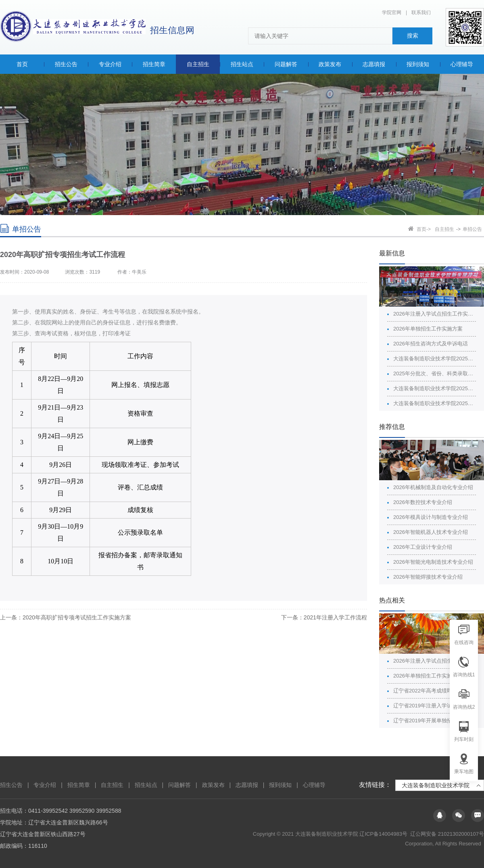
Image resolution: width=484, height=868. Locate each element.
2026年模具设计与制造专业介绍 (431, 517)
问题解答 (179, 785)
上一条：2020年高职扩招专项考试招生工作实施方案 (66, 617)
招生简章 (79, 785)
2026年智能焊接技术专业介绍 (428, 577)
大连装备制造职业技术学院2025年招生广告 (435, 388)
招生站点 (146, 785)
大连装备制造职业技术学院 (436, 785)
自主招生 (444, 229)
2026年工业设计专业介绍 (423, 547)
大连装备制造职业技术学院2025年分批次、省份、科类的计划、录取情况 (435, 359)
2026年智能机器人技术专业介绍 (431, 532)
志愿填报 (247, 785)
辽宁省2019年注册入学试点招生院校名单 (435, 706)
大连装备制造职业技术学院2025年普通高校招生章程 (435, 403)
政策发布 (213, 785)
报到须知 (280, 785)
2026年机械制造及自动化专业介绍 (433, 487)
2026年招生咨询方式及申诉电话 (431, 344)
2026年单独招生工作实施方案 (428, 329)
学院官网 (392, 13)
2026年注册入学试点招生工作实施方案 (435, 314)
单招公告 (472, 229)
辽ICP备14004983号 (384, 834)
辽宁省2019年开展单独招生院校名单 (435, 721)
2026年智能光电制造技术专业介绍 (433, 562)
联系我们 (421, 13)
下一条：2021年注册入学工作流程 (324, 617)
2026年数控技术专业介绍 (423, 502)
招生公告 (11, 785)
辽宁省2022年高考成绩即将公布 (431, 691)
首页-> (424, 229)
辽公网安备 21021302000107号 (447, 834)
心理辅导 (314, 785)
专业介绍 (45, 785)
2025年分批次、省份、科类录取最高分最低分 (435, 373)
